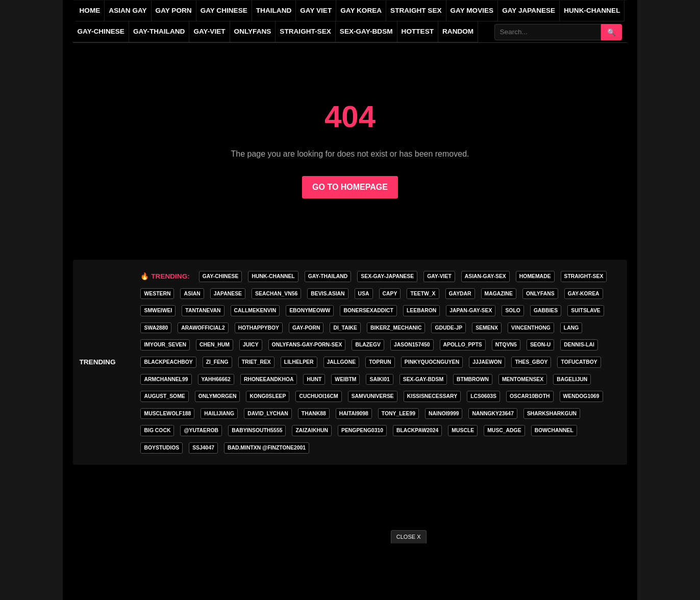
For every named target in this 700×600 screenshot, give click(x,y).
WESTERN (157, 294)
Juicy (251, 345)
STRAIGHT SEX (416, 10)
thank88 (314, 414)
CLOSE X (409, 537)
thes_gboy (531, 362)
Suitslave (586, 310)
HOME (90, 10)
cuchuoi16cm (318, 396)
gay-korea (584, 294)
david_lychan (268, 414)
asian (192, 294)
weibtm (345, 379)
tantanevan (203, 310)
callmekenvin (255, 310)
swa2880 (156, 328)
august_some (164, 396)
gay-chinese (101, 31)
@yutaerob (201, 430)
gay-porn (306, 328)
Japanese (228, 294)
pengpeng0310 (362, 430)
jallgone (342, 362)
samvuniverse (373, 396)
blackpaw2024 (417, 430)
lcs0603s (483, 396)
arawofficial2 (203, 328)
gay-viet (209, 31)
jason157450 (412, 345)
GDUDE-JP (448, 328)
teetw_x (423, 294)
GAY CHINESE (224, 10)
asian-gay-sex (485, 276)
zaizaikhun (312, 430)
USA (364, 294)
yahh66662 (216, 379)
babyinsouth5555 (257, 430)
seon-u (540, 345)
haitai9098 (354, 414)
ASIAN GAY (128, 10)
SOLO (512, 310)
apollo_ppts (463, 345)
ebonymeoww (310, 310)
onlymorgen (218, 396)
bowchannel (554, 430)
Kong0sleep (268, 396)
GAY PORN (174, 10)
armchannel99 (166, 379)
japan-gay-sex (471, 310)
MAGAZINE (499, 294)
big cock (157, 430)
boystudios (161, 448)
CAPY (390, 294)
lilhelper (299, 362)
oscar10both (530, 396)
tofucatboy (579, 362)
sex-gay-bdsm (366, 31)
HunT (314, 379)
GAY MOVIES (472, 10)
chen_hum (215, 345)
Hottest (418, 31)
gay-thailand (159, 31)
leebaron (421, 310)
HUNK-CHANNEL (592, 10)
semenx (487, 328)
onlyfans (540, 294)
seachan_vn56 (276, 294)
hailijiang (219, 414)
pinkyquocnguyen (432, 362)
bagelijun (572, 379)
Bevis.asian (328, 294)
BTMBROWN (473, 379)
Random (458, 31)
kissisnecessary (432, 396)
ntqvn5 (506, 345)
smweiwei (158, 310)
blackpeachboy (168, 362)
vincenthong (531, 328)
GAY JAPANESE (529, 10)
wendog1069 (581, 396)
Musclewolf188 (167, 414)
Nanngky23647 (493, 414)
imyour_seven (165, 345)
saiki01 (379, 379)
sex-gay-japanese (387, 276)
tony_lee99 (398, 414)
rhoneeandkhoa (269, 379)
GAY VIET (316, 10)
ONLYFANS (253, 31)
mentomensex (523, 379)
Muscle (463, 430)
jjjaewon (487, 362)
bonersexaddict (368, 310)
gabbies (546, 310)
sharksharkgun (552, 414)
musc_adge (504, 430)
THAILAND (274, 10)
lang (571, 328)
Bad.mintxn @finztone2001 (267, 448)
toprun (380, 362)
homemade (535, 276)
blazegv (368, 345)
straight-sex (305, 31)
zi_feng (217, 362)
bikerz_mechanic (396, 328)
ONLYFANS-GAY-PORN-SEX (307, 345)
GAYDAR (460, 294)
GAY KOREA (361, 10)
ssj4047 (203, 448)
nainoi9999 (444, 414)
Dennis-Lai (579, 345)
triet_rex (256, 362)
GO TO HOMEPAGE (350, 187)
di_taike (345, 328)
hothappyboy (259, 328)
